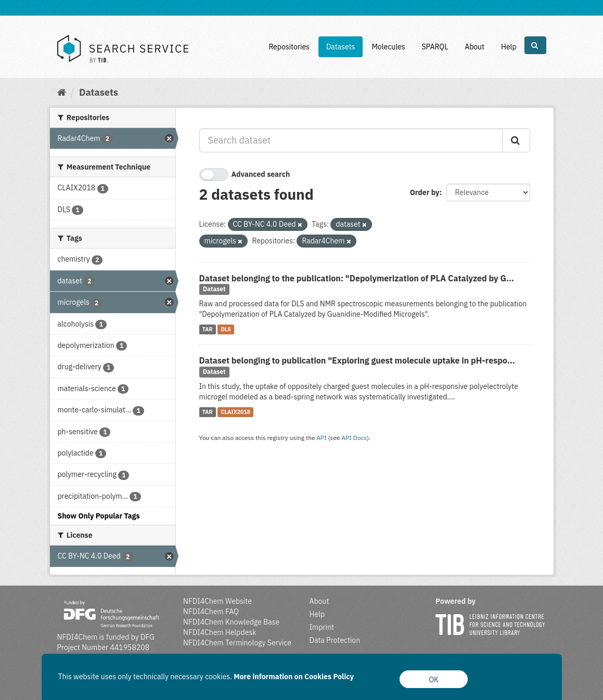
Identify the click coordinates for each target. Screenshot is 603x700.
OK (434, 680)
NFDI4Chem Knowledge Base (231, 622)
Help (509, 47)
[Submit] (516, 140)
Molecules (388, 47)
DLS (226, 329)
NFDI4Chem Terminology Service (237, 643)
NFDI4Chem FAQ (211, 612)
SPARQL (435, 47)
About (474, 47)
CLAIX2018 (235, 412)
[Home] (62, 92)
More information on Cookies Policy (294, 677)
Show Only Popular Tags (99, 516)
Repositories (289, 47)
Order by (425, 192)
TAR (208, 329)
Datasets (341, 47)
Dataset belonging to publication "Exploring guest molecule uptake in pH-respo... (357, 360)
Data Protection (335, 640)
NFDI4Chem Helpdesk (220, 632)
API (322, 438)
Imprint (322, 627)
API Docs (354, 438)
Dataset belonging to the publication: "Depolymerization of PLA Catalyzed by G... (357, 278)
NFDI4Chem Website (217, 601)
